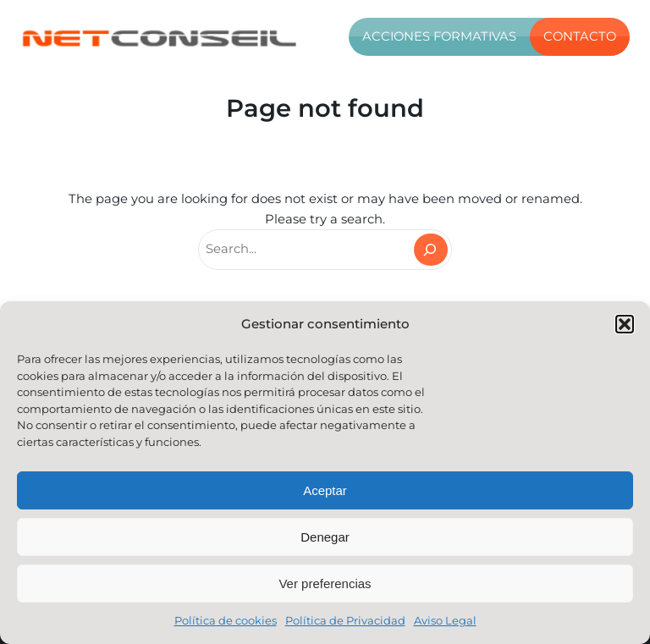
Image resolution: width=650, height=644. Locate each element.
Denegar (325, 537)
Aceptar (325, 490)
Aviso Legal (445, 620)
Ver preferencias (325, 583)
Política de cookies (226, 620)
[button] (625, 324)
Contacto (580, 36)
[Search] (431, 250)
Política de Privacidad (345, 620)
